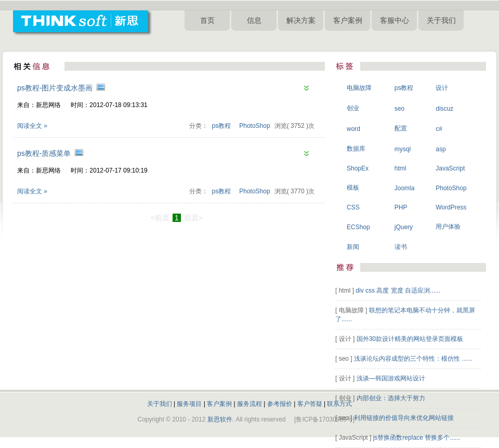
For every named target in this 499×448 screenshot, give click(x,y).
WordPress (451, 207)
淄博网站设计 (355, 41)
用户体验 (448, 227)
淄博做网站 (240, 41)
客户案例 (348, 20)
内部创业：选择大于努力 (391, 398)
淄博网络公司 (276, 41)
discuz (444, 109)
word (353, 129)
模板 (353, 188)
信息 (254, 20)
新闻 (353, 247)
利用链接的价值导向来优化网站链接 (404, 418)
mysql (403, 149)
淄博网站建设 (203, 41)
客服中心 (395, 20)
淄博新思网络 (394, 41)
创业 (353, 108)
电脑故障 (359, 88)
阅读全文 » (32, 126)
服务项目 (189, 404)
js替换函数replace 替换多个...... (417, 438)
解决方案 (301, 20)
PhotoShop (254, 126)
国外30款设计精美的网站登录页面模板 (410, 339)
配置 (401, 128)
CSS (353, 207)
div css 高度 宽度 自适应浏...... (398, 291)
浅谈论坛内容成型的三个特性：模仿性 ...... (413, 359)
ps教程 (222, 126)
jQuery (404, 227)
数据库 (356, 149)
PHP (401, 207)
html (400, 168)
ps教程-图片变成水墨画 (55, 88)
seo (399, 109)
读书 (401, 247)
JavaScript (450, 168)
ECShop (358, 227)
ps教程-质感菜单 (44, 153)
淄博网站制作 (316, 41)
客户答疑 (310, 404)
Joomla (405, 188)
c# (439, 129)
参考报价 (280, 404)
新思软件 (220, 419)
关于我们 (441, 20)
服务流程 (249, 404)
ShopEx (358, 168)
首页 (207, 20)
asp (441, 149)
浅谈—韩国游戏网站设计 (391, 378)
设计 (442, 88)
